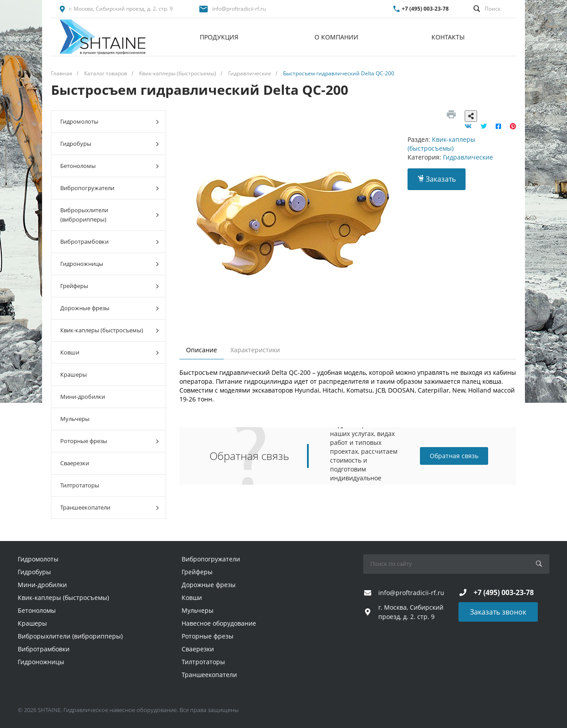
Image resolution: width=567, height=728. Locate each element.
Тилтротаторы (80, 485)
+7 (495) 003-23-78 (425, 9)
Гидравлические (468, 157)
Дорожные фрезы (110, 308)
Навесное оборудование (219, 623)
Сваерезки (75, 463)
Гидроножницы (110, 264)
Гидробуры (110, 144)
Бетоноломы (110, 166)
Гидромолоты (110, 122)
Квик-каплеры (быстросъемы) (110, 330)
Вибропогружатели (110, 188)
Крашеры (74, 374)
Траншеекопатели (110, 508)
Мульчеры (75, 419)
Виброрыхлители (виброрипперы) (110, 215)
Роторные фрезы (110, 441)
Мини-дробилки (83, 397)
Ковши (110, 352)
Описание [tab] (202, 350)
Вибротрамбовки (110, 242)
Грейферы (110, 286)
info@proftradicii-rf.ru (239, 9)
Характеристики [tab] (255, 350)
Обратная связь (454, 456)
